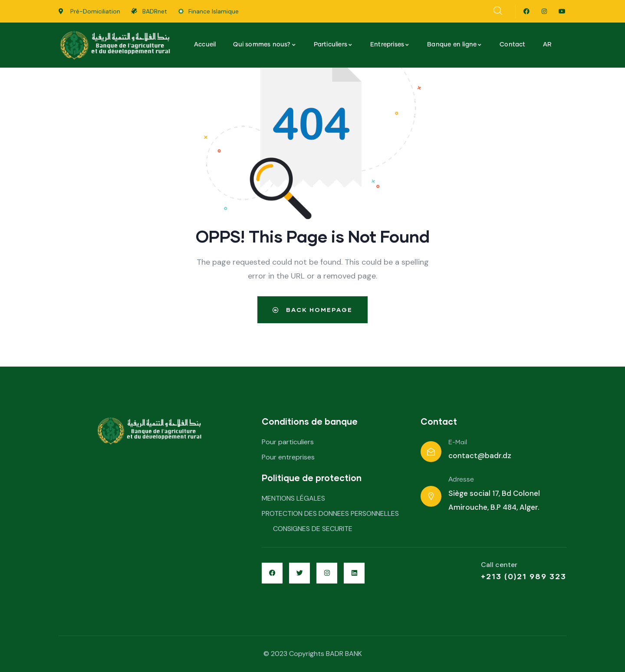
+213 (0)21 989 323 (524, 576)
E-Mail (458, 443)
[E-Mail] (431, 452)
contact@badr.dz (480, 456)
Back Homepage (312, 310)
